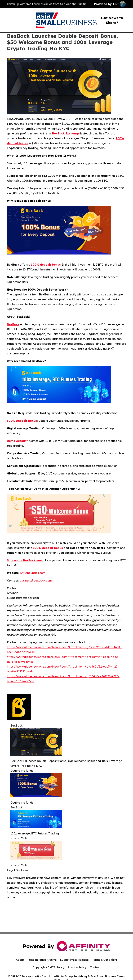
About (20, 960)
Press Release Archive (42, 960)
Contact (95, 967)
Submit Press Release (74, 960)
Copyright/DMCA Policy (48, 967)
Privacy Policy (77, 967)
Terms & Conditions (105, 960)
